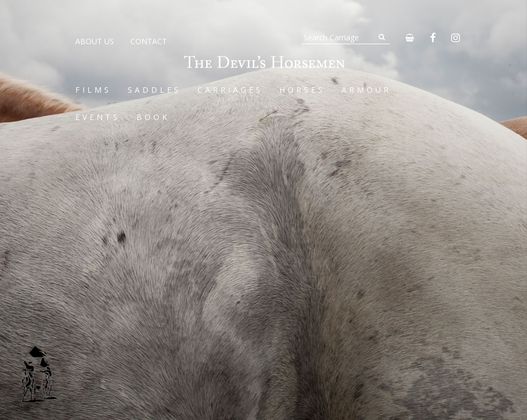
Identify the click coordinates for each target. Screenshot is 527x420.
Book (153, 117)
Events (98, 117)
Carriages (230, 90)
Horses (302, 90)
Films (93, 90)
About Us (95, 41)
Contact (149, 41)
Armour (366, 90)
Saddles (154, 90)
